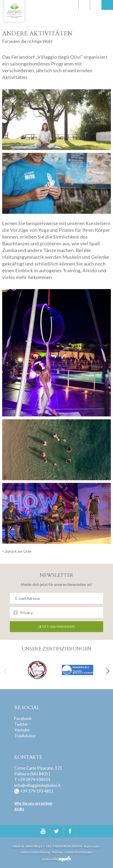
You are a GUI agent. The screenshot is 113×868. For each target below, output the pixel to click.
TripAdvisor (25, 736)
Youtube (22, 730)
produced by (56, 859)
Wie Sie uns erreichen (33, 803)
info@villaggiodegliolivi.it (37, 785)
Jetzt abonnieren (56, 627)
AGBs (19, 809)
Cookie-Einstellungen (78, 852)
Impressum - (92, 846)
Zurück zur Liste (18, 551)
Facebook (23, 718)
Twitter (21, 724)
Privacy (27, 612)
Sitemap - (58, 852)
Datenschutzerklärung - (36, 852)
